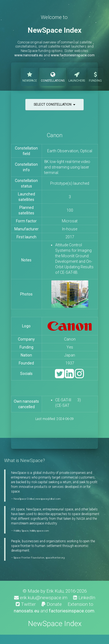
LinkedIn (84, 598)
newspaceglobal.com (48, 499)
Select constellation (55, 104)
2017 (70, 237)
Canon (55, 135)
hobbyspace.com (39, 531)
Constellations (53, 76)
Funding (95, 76)
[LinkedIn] (69, 376)
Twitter (26, 604)
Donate (52, 604)
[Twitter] (59, 376)
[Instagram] (79, 376)
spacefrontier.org (55, 558)
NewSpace (30, 76)
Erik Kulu (55, 591)
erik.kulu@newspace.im (41, 598)
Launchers (77, 76)
